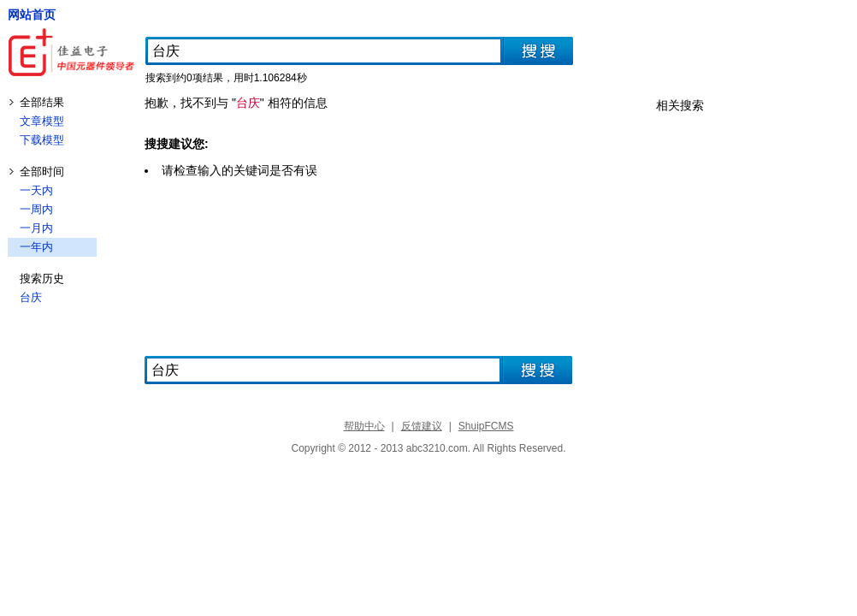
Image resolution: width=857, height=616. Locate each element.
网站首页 (32, 15)
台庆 (31, 297)
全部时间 (42, 172)
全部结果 (42, 102)
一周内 (36, 209)
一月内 (36, 228)
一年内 (36, 247)
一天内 (36, 190)
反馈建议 (422, 426)
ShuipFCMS (486, 426)
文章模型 (42, 121)
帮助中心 (364, 426)
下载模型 (42, 140)
